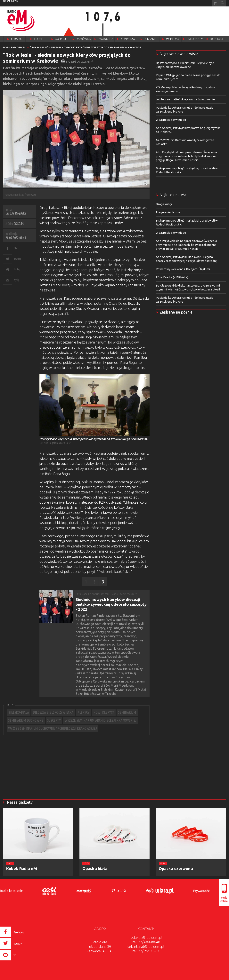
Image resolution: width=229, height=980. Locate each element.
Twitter (17, 259)
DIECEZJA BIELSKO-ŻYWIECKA (53, 712)
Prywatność (201, 891)
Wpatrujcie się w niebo (171, 120)
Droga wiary (164, 204)
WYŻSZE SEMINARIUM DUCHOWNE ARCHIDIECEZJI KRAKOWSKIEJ (53, 728)
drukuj (17, 269)
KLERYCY (83, 712)
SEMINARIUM (127, 712)
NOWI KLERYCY (104, 712)
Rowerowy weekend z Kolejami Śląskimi (183, 269)
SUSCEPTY (54, 720)
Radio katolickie (11, 891)
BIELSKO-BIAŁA (19, 712)
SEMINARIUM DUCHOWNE (26, 720)
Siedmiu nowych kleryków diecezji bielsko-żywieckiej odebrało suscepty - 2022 (111, 604)
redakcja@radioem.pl (146, 938)
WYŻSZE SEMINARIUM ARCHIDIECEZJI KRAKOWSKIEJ (101, 720)
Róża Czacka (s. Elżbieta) (172, 277)
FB (15, 248)
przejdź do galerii (77, 62)
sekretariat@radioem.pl (146, 947)
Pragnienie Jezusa (168, 212)
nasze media (11, 1)
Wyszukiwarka (222, 3)
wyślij (16, 280)
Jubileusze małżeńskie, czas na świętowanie (185, 99)
